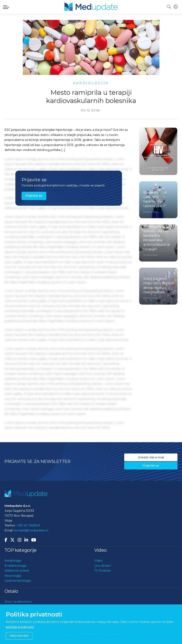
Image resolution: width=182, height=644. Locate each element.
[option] (158, 151)
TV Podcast (102, 571)
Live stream (103, 566)
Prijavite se (34, 196)
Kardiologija (13, 561)
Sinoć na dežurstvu (18, 602)
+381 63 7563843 (28, 525)
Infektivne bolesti (17, 571)
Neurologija (13, 576)
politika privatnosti (20, 627)
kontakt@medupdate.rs (31, 530)
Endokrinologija (15, 566)
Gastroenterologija (18, 581)
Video (98, 561)
